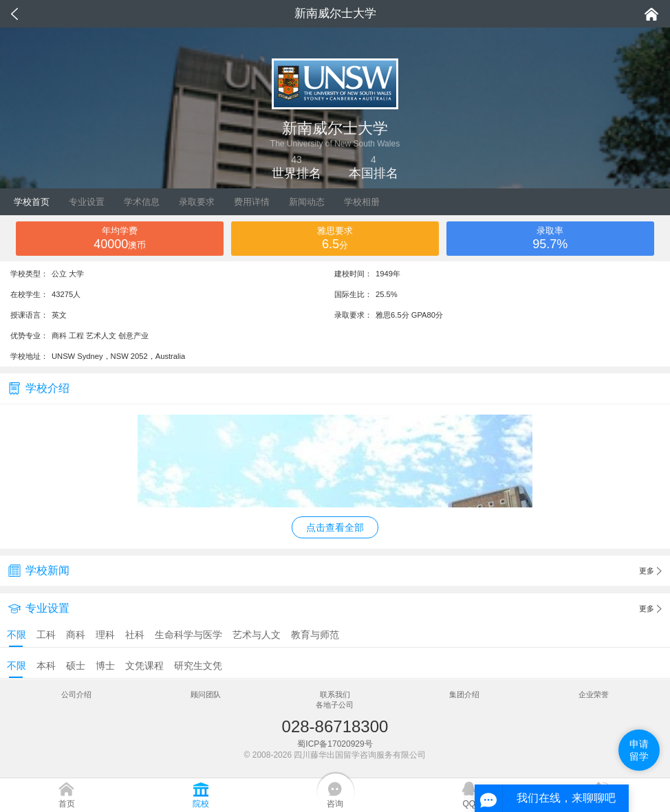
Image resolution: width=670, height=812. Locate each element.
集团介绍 (464, 694)
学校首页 (32, 202)
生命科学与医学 (188, 635)
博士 (105, 666)
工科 (46, 635)
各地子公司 (335, 705)
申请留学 (639, 750)
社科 (135, 635)
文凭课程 (144, 666)
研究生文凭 (198, 666)
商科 (76, 635)
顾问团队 (206, 694)
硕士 (76, 666)
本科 (46, 666)
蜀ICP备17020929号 (335, 744)
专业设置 (87, 202)
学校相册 (362, 202)
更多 (650, 571)
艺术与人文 (257, 635)
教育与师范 (315, 635)
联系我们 (335, 694)
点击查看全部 (335, 527)
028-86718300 (335, 726)
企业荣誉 (594, 694)
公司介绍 (76, 694)
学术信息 (142, 202)
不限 (17, 635)
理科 (105, 635)
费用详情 (252, 202)
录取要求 (197, 202)
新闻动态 (307, 202)
